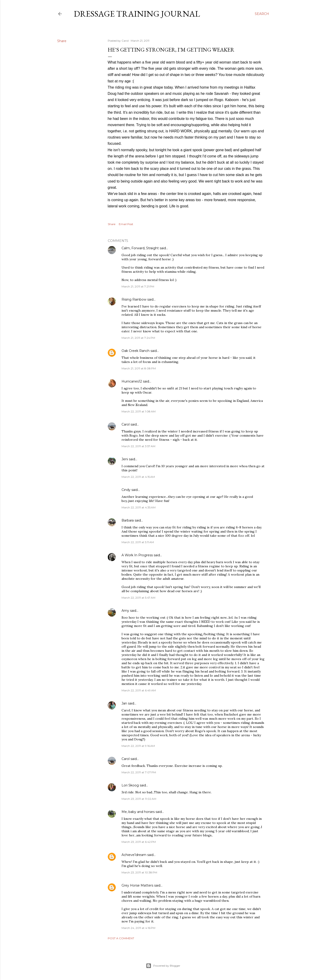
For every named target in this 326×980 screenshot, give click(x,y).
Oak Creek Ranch (136, 351)
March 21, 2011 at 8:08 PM (139, 368)
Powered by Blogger (163, 966)
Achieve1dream (134, 855)
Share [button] (62, 41)
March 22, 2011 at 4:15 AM (138, 477)
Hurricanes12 (132, 381)
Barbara (128, 520)
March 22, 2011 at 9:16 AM (138, 746)
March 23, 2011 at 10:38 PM (139, 872)
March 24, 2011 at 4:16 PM (138, 928)
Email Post (126, 224)
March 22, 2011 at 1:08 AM (139, 411)
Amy (125, 611)
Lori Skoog (130, 785)
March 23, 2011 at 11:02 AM (139, 799)
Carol (126, 424)
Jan (124, 703)
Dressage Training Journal (137, 14)
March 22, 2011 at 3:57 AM (138, 446)
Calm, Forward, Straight (140, 248)
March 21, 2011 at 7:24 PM (138, 338)
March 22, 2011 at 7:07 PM (139, 772)
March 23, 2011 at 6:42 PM (139, 842)
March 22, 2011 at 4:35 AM (139, 507)
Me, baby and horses (138, 812)
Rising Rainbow (134, 299)
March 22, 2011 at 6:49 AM (139, 690)
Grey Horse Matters (137, 885)
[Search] (262, 14)
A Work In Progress (137, 555)
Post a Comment (121, 938)
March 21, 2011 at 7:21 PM (138, 286)
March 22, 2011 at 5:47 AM (138, 598)
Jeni (125, 459)
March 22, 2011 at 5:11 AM (138, 542)
